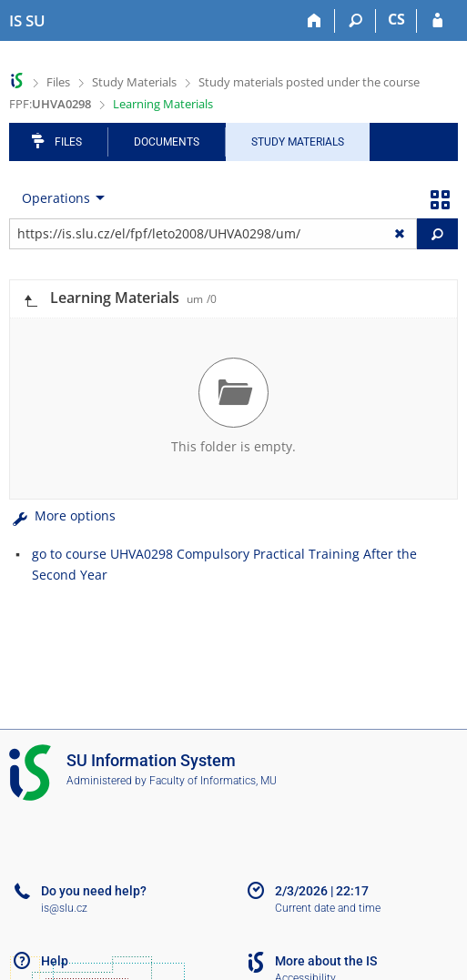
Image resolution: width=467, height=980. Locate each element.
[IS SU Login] (437, 21)
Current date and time (328, 908)
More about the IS (326, 961)
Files (58, 82)
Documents (167, 142)
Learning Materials (163, 104)
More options (62, 515)
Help (55, 961)
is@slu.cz (64, 908)
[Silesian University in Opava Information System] (27, 21)
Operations (56, 198)
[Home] (315, 21)
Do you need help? (94, 891)
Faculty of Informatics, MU (213, 781)
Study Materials (134, 82)
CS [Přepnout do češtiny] (396, 19)
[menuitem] (59, 198)
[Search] (355, 21)
